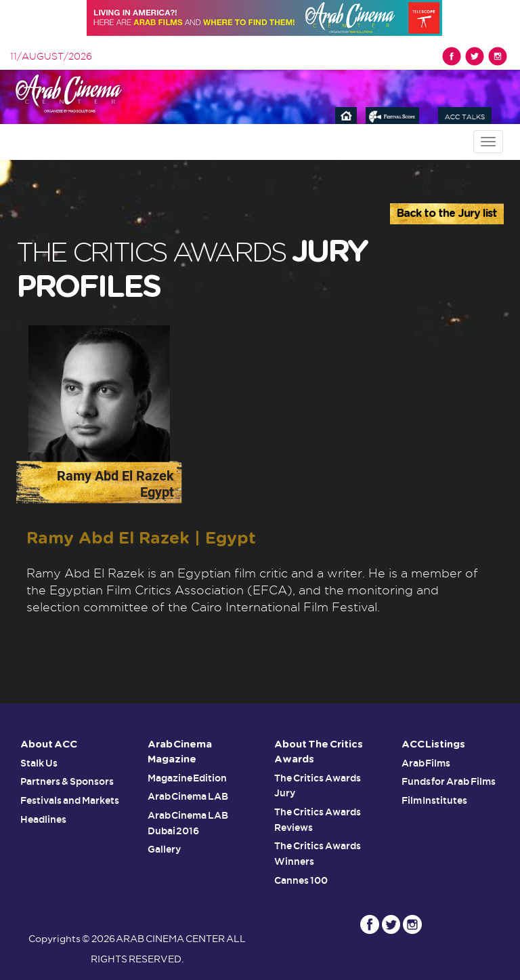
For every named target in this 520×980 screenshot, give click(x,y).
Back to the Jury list (447, 213)
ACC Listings (434, 744)
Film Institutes (435, 800)
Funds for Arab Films (449, 781)
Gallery (164, 848)
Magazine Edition (188, 778)
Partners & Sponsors (67, 781)
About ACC (49, 744)
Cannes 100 (301, 878)
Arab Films (426, 763)
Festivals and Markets (70, 800)
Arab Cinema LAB (188, 796)
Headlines (43, 818)
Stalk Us (39, 763)
